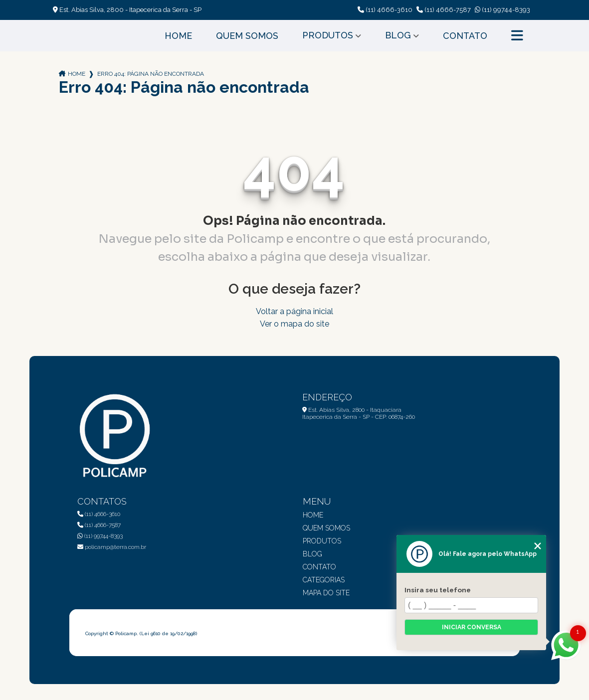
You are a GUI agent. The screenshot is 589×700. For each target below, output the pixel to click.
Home (178, 36)
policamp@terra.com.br (112, 547)
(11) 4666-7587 (444, 10)
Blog (398, 35)
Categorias (324, 580)
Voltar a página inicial (294, 311)
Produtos (328, 35)
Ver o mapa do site (294, 324)
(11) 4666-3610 (385, 10)
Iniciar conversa (472, 627)
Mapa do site (326, 593)
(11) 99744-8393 (502, 10)
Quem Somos (247, 36)
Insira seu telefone (438, 590)
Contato (465, 36)
